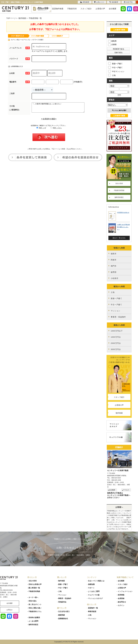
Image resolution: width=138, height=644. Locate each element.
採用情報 (121, 595)
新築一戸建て (115, 63)
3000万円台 (116, 349)
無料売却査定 (119, 197)
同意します (41, 130)
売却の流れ (33, 601)
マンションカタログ (95, 598)
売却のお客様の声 (35, 584)
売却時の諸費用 (34, 618)
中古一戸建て (115, 67)
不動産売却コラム (35, 611)
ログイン (121, 605)
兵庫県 (112, 45)
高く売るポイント (35, 604)
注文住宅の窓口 (64, 611)
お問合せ (10, 610)
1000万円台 (116, 337)
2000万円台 (116, 343)
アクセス (126, 490)
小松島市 (115, 278)
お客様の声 (100, 9)
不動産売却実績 (119, 190)
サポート (91, 588)
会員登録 (121, 598)
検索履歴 (114, 2)
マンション (115, 311)
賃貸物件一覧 (93, 608)
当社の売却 (119, 183)
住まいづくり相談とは (96, 581)
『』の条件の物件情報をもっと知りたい (61, 108)
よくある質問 (33, 621)
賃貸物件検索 (58, 9)
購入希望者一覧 (34, 588)
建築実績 (61, 615)
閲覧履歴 (85, 2)
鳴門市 (114, 266)
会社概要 (113, 9)
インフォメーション (125, 591)
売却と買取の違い (35, 608)
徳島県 (112, 41)
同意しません (56, 130)
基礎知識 (91, 584)
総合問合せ (122, 602)
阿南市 (114, 260)
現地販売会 (62, 602)
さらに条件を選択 (119, 110)
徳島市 (114, 254)
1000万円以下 (117, 331)
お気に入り (99, 2)
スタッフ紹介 (86, 9)
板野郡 (114, 272)
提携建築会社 (63, 619)
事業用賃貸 (92, 611)
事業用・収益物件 (118, 317)
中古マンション (116, 71)
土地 (112, 75)
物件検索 (119, 413)
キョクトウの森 (94, 595)
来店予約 (128, 2)
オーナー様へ (33, 597)
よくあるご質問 (94, 591)
